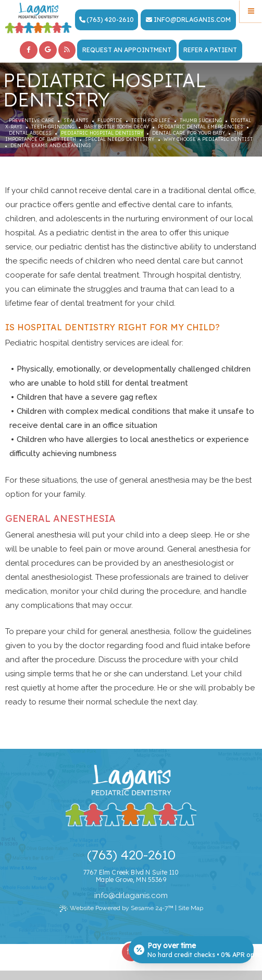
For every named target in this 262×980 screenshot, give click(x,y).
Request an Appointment (127, 50)
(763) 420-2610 (107, 20)
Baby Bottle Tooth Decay (116, 127)
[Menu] (251, 11)
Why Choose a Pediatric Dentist (208, 139)
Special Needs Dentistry (120, 139)
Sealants (76, 120)
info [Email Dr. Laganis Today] (162, 20)
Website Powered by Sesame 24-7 (116, 909)
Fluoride (110, 120)
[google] (48, 50)
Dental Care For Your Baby (189, 133)
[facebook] (29, 50)
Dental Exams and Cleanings (51, 145)
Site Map (191, 908)
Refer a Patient (210, 50)
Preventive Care (32, 120)
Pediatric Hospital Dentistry (102, 133)
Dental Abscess (30, 133)
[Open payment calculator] (191, 950)
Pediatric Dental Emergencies (201, 127)
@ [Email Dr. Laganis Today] (112, 895)
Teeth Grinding (53, 127)
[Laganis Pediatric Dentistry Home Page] (38, 18)
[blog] (67, 50)
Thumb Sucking (201, 120)
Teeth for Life (151, 120)
